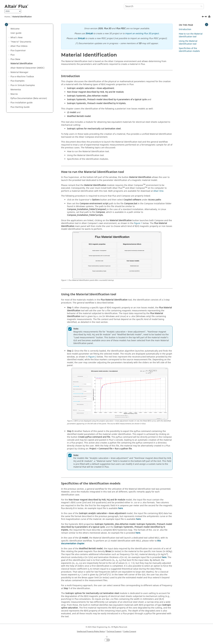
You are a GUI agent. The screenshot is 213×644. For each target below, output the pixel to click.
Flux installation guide (22, 103)
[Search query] (164, 6)
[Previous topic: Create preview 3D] (203, 17)
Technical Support (114, 631)
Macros (14, 94)
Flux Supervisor (18, 51)
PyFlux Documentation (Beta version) (29, 98)
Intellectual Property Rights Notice (91, 631)
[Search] (201, 7)
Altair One (158, 191)
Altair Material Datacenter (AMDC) (27, 68)
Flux (12, 55)
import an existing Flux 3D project (142, 34)
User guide (16, 33)
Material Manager (19, 72)
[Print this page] (210, 17)
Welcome (15, 29)
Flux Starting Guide (20, 107)
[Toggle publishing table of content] (6, 24)
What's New (16, 38)
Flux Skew (15, 59)
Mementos (16, 90)
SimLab (89, 34)
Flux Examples (18, 81)
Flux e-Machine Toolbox (22, 77)
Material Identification (22, 17)
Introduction (185, 29)
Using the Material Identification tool (188, 43)
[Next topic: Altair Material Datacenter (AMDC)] (206, 17)
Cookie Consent (130, 631)
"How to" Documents (21, 42)
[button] (9, 29)
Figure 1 (138, 223)
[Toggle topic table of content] (207, 24)
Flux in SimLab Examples (23, 85)
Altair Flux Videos (19, 46)
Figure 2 (92, 357)
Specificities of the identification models (189, 50)
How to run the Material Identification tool (191, 35)
